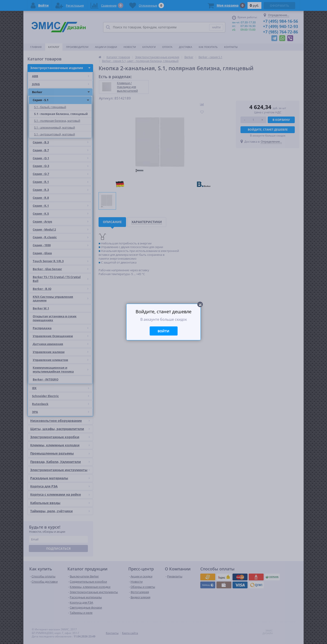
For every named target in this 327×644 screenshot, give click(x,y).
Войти (163, 331)
